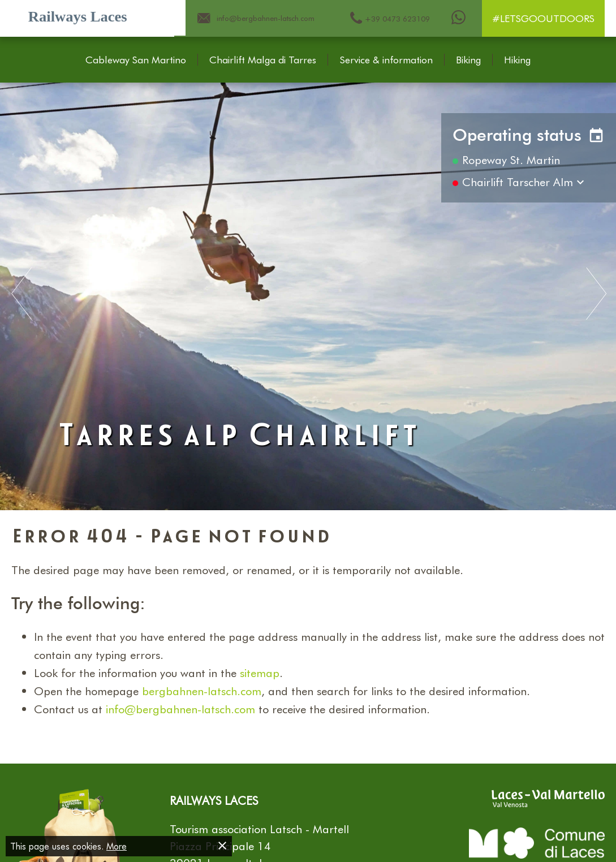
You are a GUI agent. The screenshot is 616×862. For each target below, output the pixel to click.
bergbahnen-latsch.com (202, 691)
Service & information (386, 60)
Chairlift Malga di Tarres (263, 60)
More (117, 846)
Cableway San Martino (136, 60)
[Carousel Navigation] (308, 295)
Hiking (517, 60)
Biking (468, 60)
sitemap (260, 673)
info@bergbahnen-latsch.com (180, 709)
